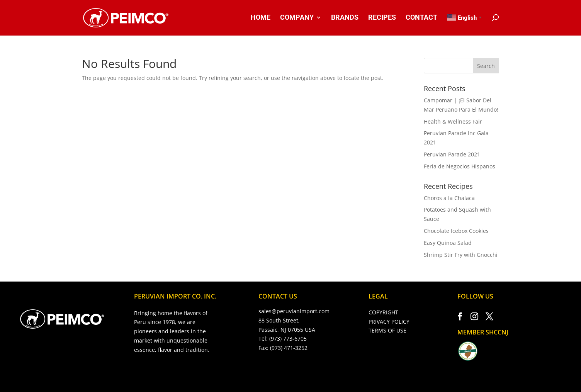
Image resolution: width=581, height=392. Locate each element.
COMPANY (297, 18)
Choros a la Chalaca (449, 198)
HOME (261, 18)
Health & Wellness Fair (453, 121)
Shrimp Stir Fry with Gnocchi (461, 255)
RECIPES (382, 18)
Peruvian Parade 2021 (452, 154)
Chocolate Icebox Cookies (456, 231)
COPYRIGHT (383, 312)
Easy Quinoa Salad (448, 243)
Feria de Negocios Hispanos (460, 166)
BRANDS (345, 18)
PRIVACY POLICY (389, 322)
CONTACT (421, 18)
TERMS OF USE (387, 330)
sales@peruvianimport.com (294, 311)
